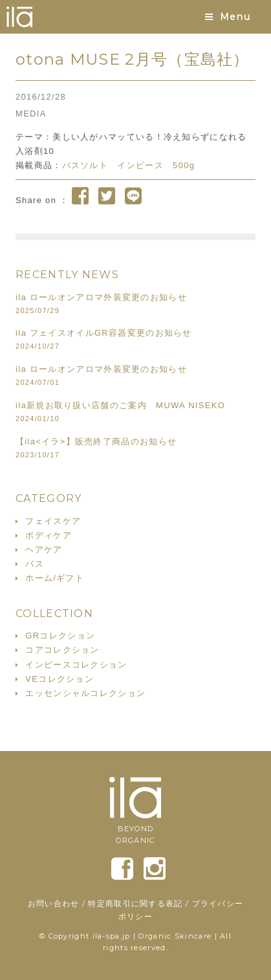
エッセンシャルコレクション (85, 693)
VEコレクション (60, 679)
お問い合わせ (54, 903)
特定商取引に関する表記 (135, 903)
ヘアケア (44, 550)
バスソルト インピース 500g (129, 165)
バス (35, 564)
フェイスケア (53, 521)
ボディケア (49, 535)
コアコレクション (62, 650)
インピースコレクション (76, 665)
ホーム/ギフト (55, 578)
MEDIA (31, 114)
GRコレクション (60, 636)
